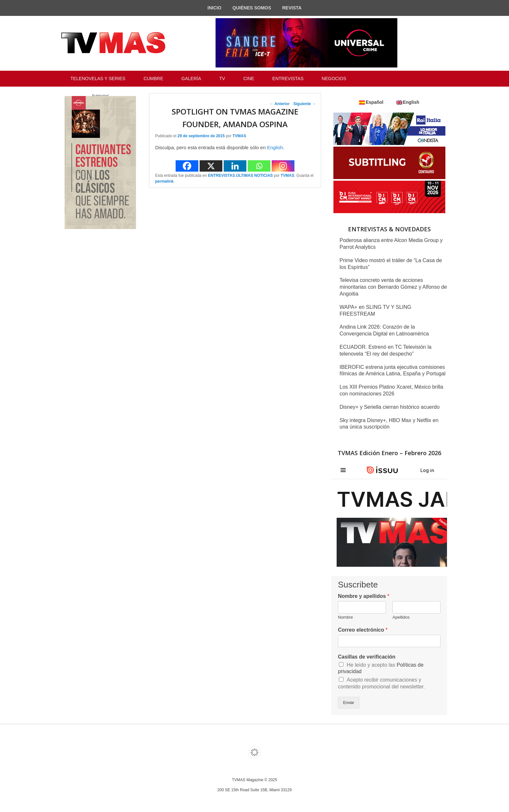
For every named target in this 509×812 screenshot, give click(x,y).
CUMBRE (153, 79)
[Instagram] (283, 166)
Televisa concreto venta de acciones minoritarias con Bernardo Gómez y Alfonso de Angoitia (393, 287)
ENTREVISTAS (288, 79)
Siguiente (305, 104)
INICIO (214, 8)
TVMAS (239, 136)
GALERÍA (191, 79)
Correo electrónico (363, 630)
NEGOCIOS (334, 79)
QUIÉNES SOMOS (252, 8)
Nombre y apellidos (364, 596)
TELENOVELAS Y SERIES (98, 79)
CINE (248, 79)
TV (222, 79)
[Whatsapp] (259, 166)
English (275, 147)
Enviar (349, 703)
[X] (211, 166)
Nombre (345, 617)
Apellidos (401, 617)
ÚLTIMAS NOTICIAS (254, 176)
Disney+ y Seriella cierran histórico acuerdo (390, 407)
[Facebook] (187, 166)
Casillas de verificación (367, 657)
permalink (164, 181)
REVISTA (292, 8)
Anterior (280, 104)
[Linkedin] (235, 166)
